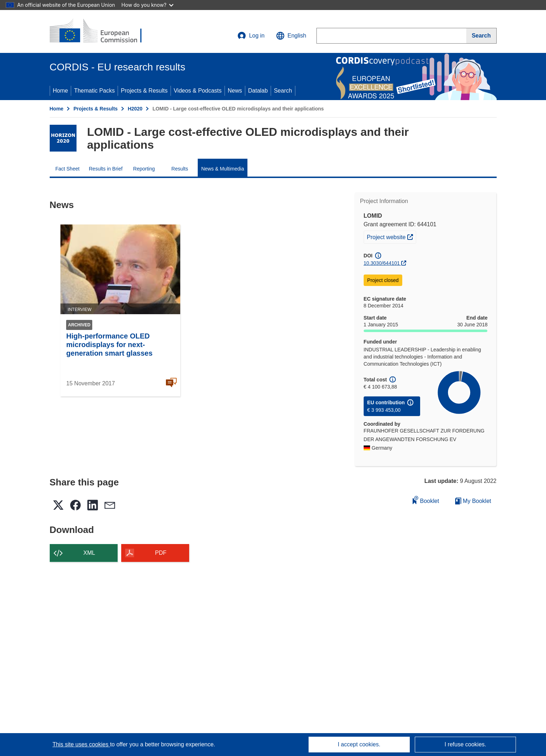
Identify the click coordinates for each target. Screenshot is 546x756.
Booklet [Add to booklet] (426, 500)
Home (61, 91)
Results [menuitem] (180, 169)
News (235, 91)
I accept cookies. (359, 744)
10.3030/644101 (382, 263)
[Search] (481, 36)
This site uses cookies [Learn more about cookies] (81, 744)
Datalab (258, 91)
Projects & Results (144, 91)
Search (283, 91)
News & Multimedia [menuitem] (223, 169)
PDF (161, 553)
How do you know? (148, 5)
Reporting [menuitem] (144, 169)
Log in (251, 36)
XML (89, 553)
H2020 (135, 109)
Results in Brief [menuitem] (106, 169)
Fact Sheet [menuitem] (68, 169)
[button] (291, 36)
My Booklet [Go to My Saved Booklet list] (473, 501)
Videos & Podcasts (198, 91)
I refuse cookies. (465, 744)
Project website (391, 236)
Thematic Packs (94, 91)
